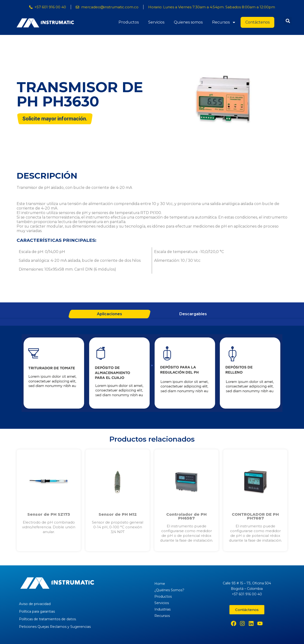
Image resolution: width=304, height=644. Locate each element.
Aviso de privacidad (35, 604)
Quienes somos (188, 22)
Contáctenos (257, 22)
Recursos (224, 22)
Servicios (156, 22)
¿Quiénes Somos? (169, 590)
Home (160, 584)
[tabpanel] (152, 374)
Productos (129, 22)
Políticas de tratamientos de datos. (48, 619)
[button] (288, 21)
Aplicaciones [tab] (109, 314)
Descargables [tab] (193, 314)
